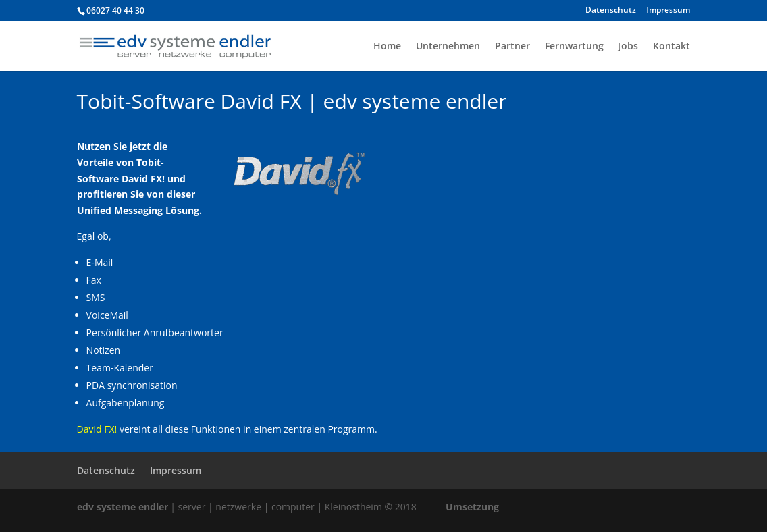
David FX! (97, 429)
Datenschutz (611, 11)
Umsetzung (472, 507)
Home (387, 47)
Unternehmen (448, 47)
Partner (512, 47)
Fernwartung (574, 47)
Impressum (668, 11)
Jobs (628, 47)
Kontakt (671, 47)
